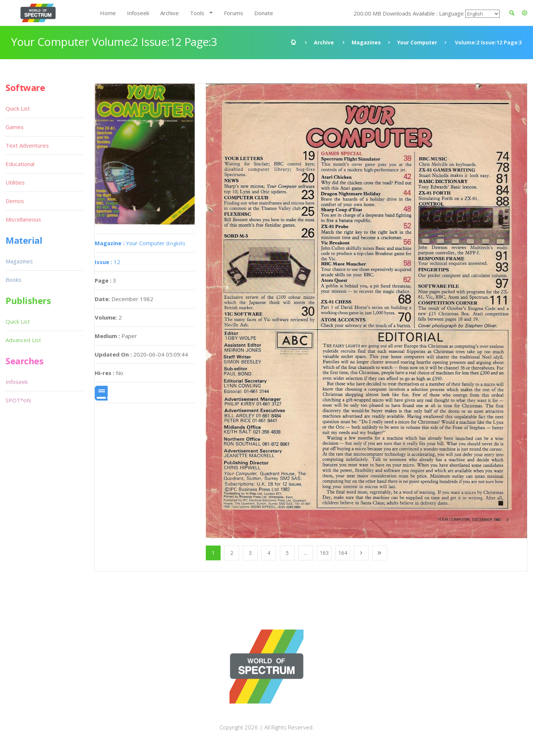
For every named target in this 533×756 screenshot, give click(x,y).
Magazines (366, 42)
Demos (15, 201)
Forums (234, 13)
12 (108, 262)
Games (15, 127)
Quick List (18, 108)
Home (108, 13)
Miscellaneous (23, 219)
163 (324, 553)
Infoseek (138, 13)
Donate (264, 13)
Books (14, 280)
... (306, 553)
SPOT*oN (18, 400)
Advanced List (23, 340)
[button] (525, 13)
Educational (20, 164)
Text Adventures (27, 145)
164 (343, 553)
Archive (170, 13)
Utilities (15, 182)
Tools (197, 13)
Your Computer (417, 42)
